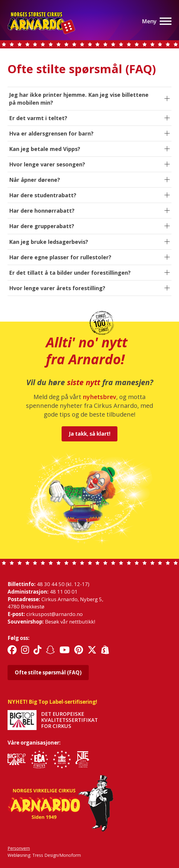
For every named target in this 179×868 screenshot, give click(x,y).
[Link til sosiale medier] (12, 650)
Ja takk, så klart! (90, 434)
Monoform (70, 855)
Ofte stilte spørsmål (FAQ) (48, 672)
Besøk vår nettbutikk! (70, 622)
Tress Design (45, 855)
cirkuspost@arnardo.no (54, 614)
